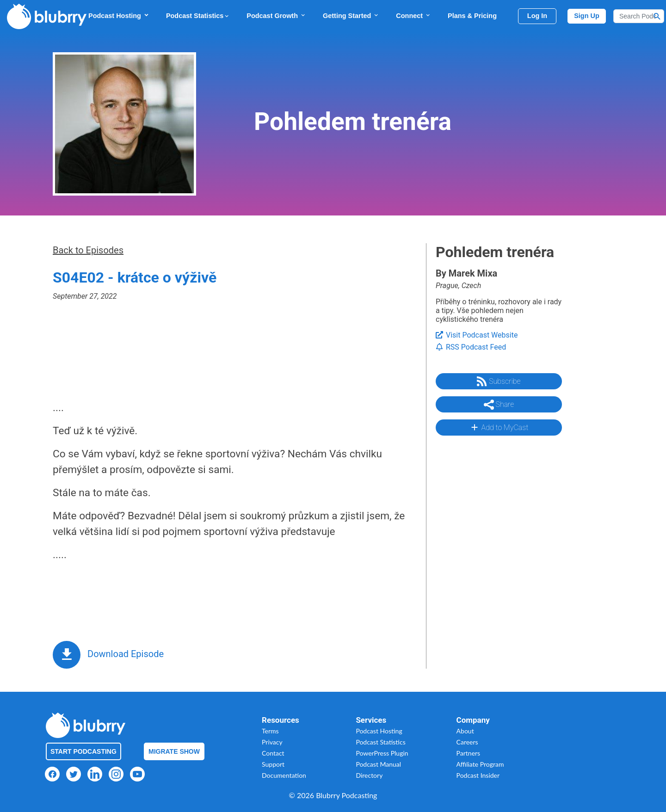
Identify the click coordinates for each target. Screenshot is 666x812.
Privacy (272, 742)
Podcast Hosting (119, 15)
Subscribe (499, 381)
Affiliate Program (480, 764)
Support (273, 764)
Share (499, 405)
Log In (537, 16)
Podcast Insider (478, 775)
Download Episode (126, 654)
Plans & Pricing (472, 16)
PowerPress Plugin (382, 753)
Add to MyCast (499, 427)
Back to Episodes (88, 250)
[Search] (639, 16)
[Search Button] (657, 16)
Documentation (284, 775)
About (465, 731)
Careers (467, 742)
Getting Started (351, 15)
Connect (413, 15)
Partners (469, 753)
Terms (270, 731)
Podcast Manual (378, 764)
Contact (273, 753)
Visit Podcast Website (477, 335)
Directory (369, 775)
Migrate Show (174, 751)
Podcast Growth (276, 15)
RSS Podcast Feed (471, 347)
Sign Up (587, 16)
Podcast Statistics (198, 16)
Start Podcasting (83, 751)
